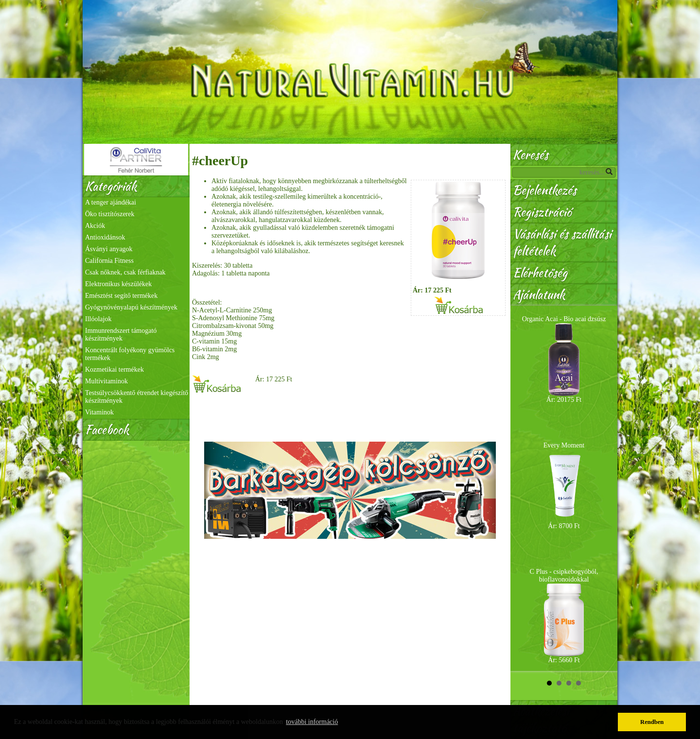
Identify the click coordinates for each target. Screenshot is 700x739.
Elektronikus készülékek (118, 284)
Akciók (95, 226)
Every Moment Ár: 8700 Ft (564, 486)
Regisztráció (542, 212)
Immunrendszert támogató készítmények (121, 335)
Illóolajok (98, 319)
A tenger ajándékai (111, 202)
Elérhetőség (540, 273)
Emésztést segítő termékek (121, 296)
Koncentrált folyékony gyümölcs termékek (130, 354)
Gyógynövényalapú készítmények (131, 307)
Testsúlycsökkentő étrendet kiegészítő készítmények (137, 397)
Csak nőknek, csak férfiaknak (125, 272)
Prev (523, 488)
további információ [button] (312, 722)
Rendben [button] (652, 722)
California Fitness (109, 261)
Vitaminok (99, 412)
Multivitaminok (106, 381)
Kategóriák (111, 186)
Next (605, 488)
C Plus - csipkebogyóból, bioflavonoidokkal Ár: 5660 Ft (564, 616)
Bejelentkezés (545, 190)
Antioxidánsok (105, 237)
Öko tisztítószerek (110, 214)
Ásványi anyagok (109, 249)
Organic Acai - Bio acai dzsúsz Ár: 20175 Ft (564, 359)
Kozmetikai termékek (114, 369)
